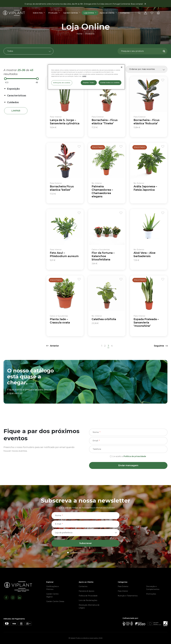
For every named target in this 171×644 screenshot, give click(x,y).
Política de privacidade (92, 553)
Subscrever (86, 543)
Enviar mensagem (128, 465)
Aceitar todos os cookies (110, 83)
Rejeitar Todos (89, 83)
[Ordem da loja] (146, 69)
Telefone (97, 449)
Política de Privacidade (88, 596)
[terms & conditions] (128, 456)
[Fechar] (122, 67)
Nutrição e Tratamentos (128, 596)
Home (80, 34)
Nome (96, 432)
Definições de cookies (62, 83)
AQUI (84, 76)
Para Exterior (123, 586)
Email (95, 441)
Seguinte (159, 346)
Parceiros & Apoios (86, 591)
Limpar (16, 111)
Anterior (54, 346)
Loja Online (89, 13)
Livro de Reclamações (88, 600)
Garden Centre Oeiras (55, 601)
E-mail (58, 524)
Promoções (151, 594)
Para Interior (123, 591)
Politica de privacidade (135, 456)
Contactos (125, 13)
